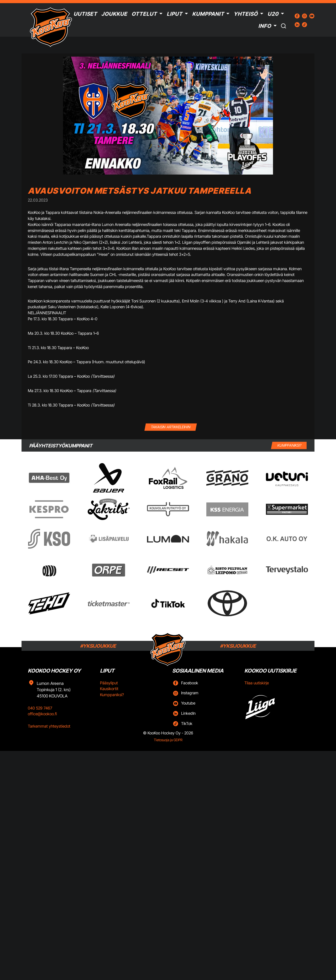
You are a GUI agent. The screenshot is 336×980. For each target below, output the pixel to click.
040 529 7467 (40, 708)
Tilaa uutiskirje (257, 683)
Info (265, 26)
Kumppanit (208, 14)
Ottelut (144, 14)
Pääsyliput (109, 683)
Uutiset (85, 14)
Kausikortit (109, 689)
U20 (273, 14)
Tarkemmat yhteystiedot (49, 726)
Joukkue (114, 14)
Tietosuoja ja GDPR (168, 740)
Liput (175, 14)
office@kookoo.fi (42, 714)
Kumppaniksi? (112, 695)
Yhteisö (246, 14)
